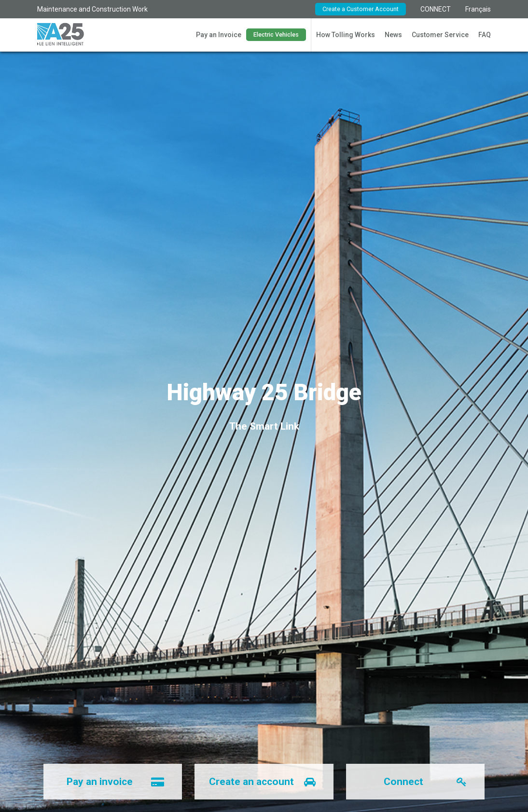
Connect (432, 782)
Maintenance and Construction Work (92, 9)
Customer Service (440, 35)
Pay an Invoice (219, 35)
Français (478, 9)
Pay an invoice (122, 782)
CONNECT (436, 9)
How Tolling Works (346, 35)
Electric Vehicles (276, 34)
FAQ (485, 35)
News (393, 35)
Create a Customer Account (361, 9)
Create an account (269, 782)
